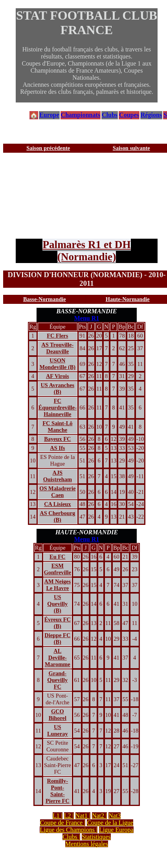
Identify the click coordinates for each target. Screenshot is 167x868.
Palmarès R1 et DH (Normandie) (86, 251)
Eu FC (57, 557)
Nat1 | (83, 816)
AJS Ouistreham (58, 476)
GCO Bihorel (58, 715)
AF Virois (58, 376)
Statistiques (96, 837)
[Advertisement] (74, 196)
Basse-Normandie (45, 299)
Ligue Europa (116, 830)
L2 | (69, 816)
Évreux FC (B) (58, 623)
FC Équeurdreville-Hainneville (58, 408)
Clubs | (71, 837)
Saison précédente (48, 148)
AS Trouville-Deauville (57, 348)
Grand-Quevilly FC (57, 680)
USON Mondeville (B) (58, 364)
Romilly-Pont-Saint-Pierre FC (58, 791)
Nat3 (115, 816)
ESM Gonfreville (58, 569)
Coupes (129, 115)
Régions (151, 115)
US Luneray (58, 730)
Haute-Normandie (128, 299)
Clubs (110, 115)
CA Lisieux (57, 504)
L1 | (58, 816)
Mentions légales (87, 844)
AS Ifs (57, 448)
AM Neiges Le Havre (58, 585)
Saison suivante (131, 148)
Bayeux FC (57, 439)
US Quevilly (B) (57, 604)
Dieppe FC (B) (57, 639)
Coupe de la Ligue (110, 823)
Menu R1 (87, 318)
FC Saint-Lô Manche (57, 427)
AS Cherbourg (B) (57, 516)
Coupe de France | (63, 823)
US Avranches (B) (57, 388)
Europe (49, 115)
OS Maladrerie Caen (57, 492)
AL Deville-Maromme (57, 658)
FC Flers (57, 336)
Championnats (81, 115)
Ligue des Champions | (69, 830)
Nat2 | (99, 816)
